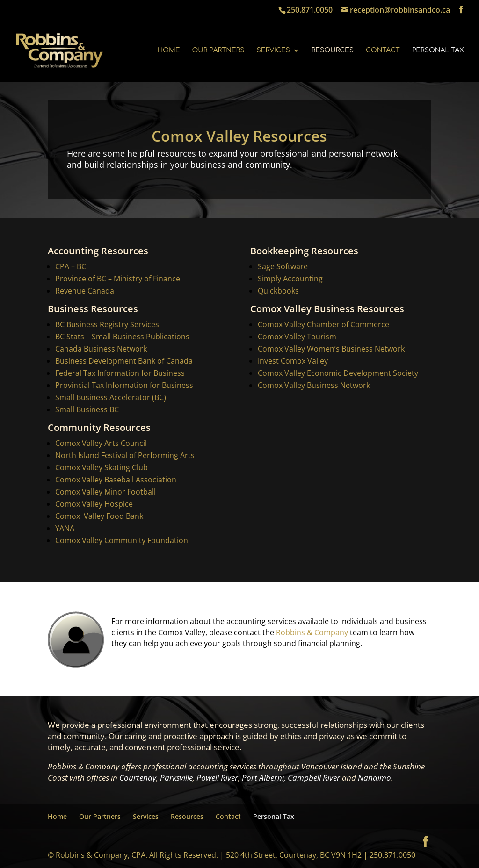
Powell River (217, 778)
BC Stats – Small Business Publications (122, 337)
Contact (383, 50)
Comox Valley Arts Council (101, 443)
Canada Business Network (101, 349)
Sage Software (283, 266)
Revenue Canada (85, 291)
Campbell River (314, 778)
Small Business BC (87, 409)
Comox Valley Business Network (314, 385)
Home (168, 50)
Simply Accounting (290, 279)
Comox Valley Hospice (94, 504)
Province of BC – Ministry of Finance (118, 279)
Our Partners (218, 50)
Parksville (176, 778)
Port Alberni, (264, 778)
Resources (333, 50)
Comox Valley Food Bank (99, 516)
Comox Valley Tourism (297, 337)
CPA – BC (71, 266)
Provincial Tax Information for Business (124, 385)
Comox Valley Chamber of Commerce (323, 324)
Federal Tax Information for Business (120, 373)
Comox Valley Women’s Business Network (331, 349)
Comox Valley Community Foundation (122, 540)
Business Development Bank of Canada (124, 361)
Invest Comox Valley (293, 361)
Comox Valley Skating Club (102, 467)
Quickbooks (278, 291)
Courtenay (138, 778)
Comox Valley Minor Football (105, 492)
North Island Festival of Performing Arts (125, 455)
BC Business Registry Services (107, 324)
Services (273, 50)
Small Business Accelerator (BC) (111, 397)
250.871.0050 (310, 10)
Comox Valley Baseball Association (116, 480)
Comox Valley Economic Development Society (338, 373)
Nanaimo (374, 778)
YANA (65, 528)
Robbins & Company (312, 632)
